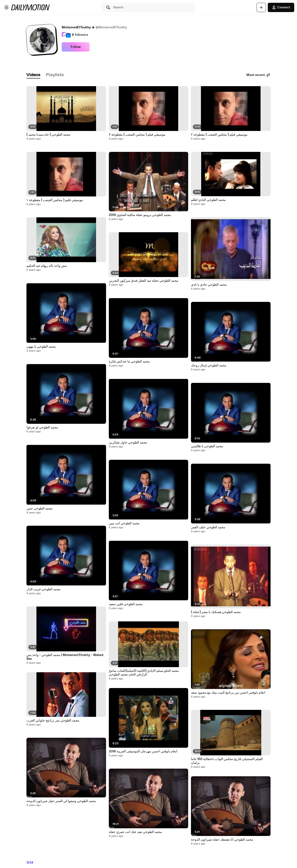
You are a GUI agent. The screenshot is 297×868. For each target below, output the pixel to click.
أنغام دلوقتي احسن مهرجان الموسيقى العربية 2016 (143, 751)
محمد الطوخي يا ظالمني (207, 446)
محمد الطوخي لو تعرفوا (42, 427)
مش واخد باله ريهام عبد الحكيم (47, 266)
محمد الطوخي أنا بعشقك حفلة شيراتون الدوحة (222, 840)
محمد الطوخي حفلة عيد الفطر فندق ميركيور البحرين (144, 281)
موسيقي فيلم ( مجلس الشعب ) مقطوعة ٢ (219, 135)
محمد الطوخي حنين (40, 509)
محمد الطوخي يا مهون (41, 347)
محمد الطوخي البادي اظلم (208, 200)
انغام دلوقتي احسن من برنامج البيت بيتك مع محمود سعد (228, 693)
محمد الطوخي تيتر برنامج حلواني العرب (53, 721)
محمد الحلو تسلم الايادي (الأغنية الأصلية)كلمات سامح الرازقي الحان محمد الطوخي (144, 673)
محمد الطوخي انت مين (124, 523)
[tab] (33, 75)
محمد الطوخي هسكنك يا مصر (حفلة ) (216, 612)
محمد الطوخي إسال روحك (209, 365)
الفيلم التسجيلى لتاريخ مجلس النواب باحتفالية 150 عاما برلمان (227, 761)
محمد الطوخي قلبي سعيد (126, 604)
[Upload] (261, 7)
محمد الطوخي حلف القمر (208, 527)
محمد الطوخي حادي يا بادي (209, 285)
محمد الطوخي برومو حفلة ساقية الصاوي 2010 (140, 215)
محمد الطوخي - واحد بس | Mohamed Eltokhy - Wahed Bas (65, 657)
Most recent (258, 75)
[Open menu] (6, 7)
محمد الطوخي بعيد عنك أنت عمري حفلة (135, 832)
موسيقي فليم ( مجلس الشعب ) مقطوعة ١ (55, 200)
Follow (76, 47)
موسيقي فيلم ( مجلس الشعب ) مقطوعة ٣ (137, 135)
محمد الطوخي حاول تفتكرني (128, 443)
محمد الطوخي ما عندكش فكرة (129, 362)
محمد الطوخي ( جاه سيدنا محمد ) (48, 135)
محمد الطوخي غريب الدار (44, 589)
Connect (281, 7)
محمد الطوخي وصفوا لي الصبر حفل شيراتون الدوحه (61, 801)
